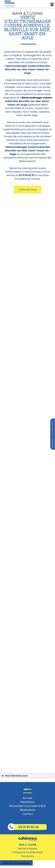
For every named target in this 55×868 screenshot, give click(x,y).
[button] (28, 190)
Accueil (27, 798)
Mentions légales (28, 849)
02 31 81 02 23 (29, 827)
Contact (28, 814)
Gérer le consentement (16, 863)
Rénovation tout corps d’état (28, 806)
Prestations (27, 802)
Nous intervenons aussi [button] (14, 776)
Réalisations (28, 810)
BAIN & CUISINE (28, 845)
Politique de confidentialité (27, 852)
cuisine (47, 98)
